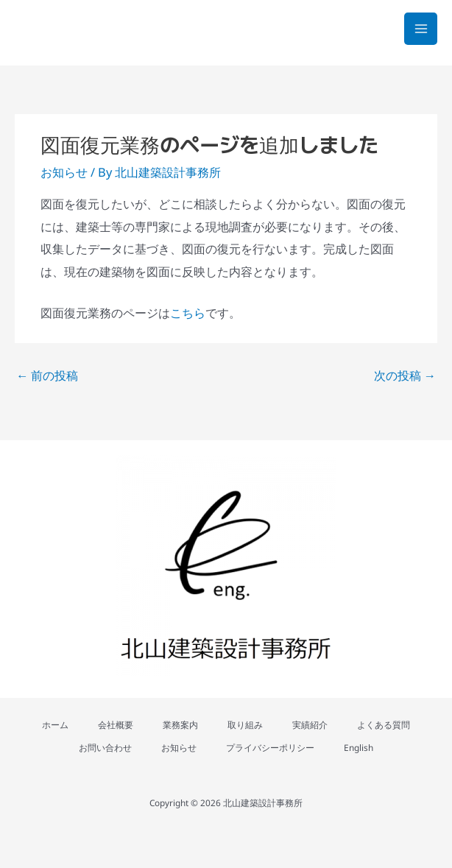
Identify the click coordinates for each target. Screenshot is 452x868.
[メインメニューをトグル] (421, 29)
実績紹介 (310, 724)
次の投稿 (405, 375)
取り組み (245, 724)
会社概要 (116, 724)
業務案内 (180, 724)
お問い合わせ (105, 747)
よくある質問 (384, 724)
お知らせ (64, 172)
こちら (188, 313)
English (359, 747)
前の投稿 (47, 375)
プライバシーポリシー (270, 747)
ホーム (55, 724)
